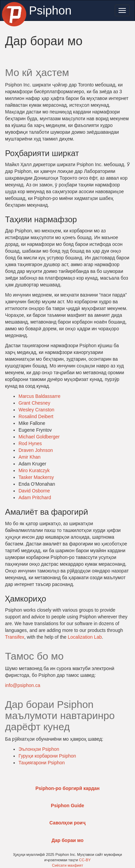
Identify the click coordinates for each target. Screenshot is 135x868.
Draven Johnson (36, 450)
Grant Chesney (34, 403)
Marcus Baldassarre (40, 396)
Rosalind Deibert (36, 416)
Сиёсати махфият (67, 865)
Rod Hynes (30, 443)
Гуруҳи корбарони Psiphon (47, 756)
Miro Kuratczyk (34, 470)
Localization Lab (85, 637)
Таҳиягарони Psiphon (42, 763)
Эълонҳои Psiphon (39, 749)
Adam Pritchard (35, 497)
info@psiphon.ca (23, 685)
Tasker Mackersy (36, 477)
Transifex (15, 637)
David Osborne (34, 491)
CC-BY (85, 860)
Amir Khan (29, 457)
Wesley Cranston (36, 410)
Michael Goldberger (39, 437)
